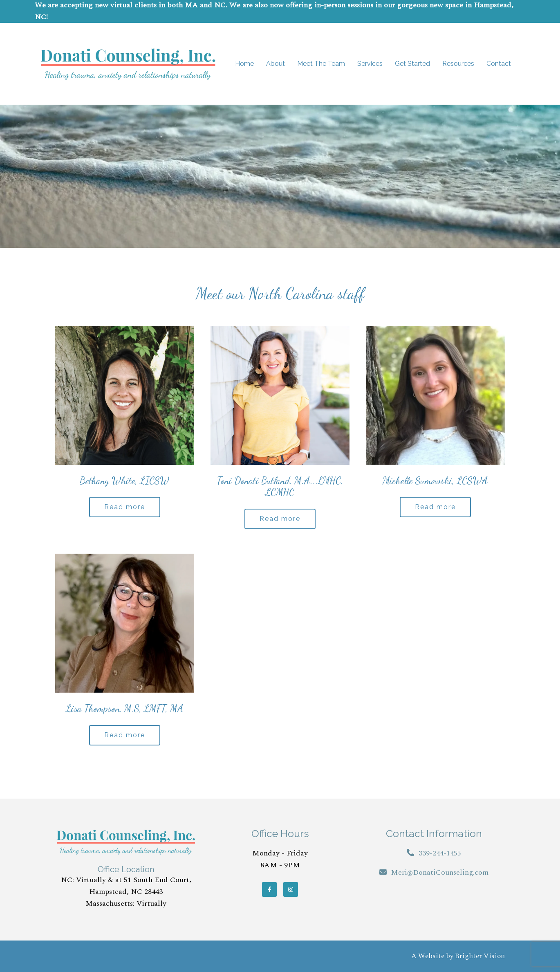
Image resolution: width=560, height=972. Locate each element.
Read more (125, 507)
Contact (499, 64)
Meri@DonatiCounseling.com (440, 872)
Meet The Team (321, 64)
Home (244, 64)
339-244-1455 (440, 853)
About (276, 64)
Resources (458, 64)
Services (370, 64)
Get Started (412, 64)
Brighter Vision (480, 956)
